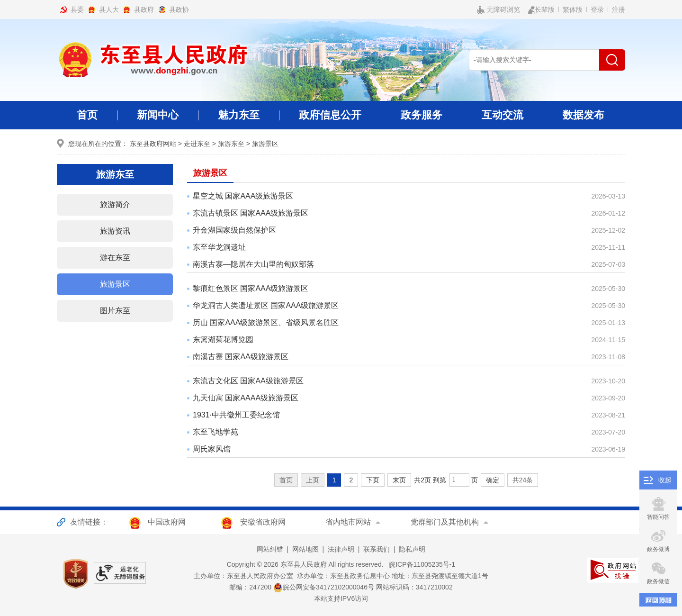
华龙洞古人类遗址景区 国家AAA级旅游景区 (266, 305)
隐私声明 (412, 549)
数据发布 (583, 115)
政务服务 (422, 119)
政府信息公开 (330, 119)
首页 (87, 115)
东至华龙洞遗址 (219, 247)
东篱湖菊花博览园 (223, 340)
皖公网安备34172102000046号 (324, 587)
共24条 (523, 480)
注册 (619, 9)
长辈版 (541, 10)
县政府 (144, 9)
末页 (399, 480)
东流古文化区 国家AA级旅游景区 (248, 381)
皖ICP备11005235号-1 (420, 564)
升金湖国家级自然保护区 (234, 230)
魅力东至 (239, 119)
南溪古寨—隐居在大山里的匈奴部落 (253, 264)
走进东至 (197, 144)
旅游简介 (115, 204)
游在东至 (115, 258)
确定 (493, 480)
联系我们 (377, 549)
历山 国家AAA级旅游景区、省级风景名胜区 (266, 322)
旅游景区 (265, 144)
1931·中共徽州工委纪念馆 (236, 415)
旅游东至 (231, 144)
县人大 (109, 9)
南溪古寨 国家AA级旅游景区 (241, 357)
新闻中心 (158, 119)
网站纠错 (270, 549)
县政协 (179, 9)
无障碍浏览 (498, 10)
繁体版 (573, 9)
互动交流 (503, 119)
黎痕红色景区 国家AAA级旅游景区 (251, 288)
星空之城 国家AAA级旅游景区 (243, 196)
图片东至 (115, 311)
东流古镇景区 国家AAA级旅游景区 (251, 213)
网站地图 (305, 549)
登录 (597, 9)
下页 (373, 480)
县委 (77, 9)
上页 (313, 480)
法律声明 (341, 549)
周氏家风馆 (212, 449)
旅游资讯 (115, 231)
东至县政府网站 (153, 144)
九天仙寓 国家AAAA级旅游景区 (246, 398)
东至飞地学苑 (215, 432)
